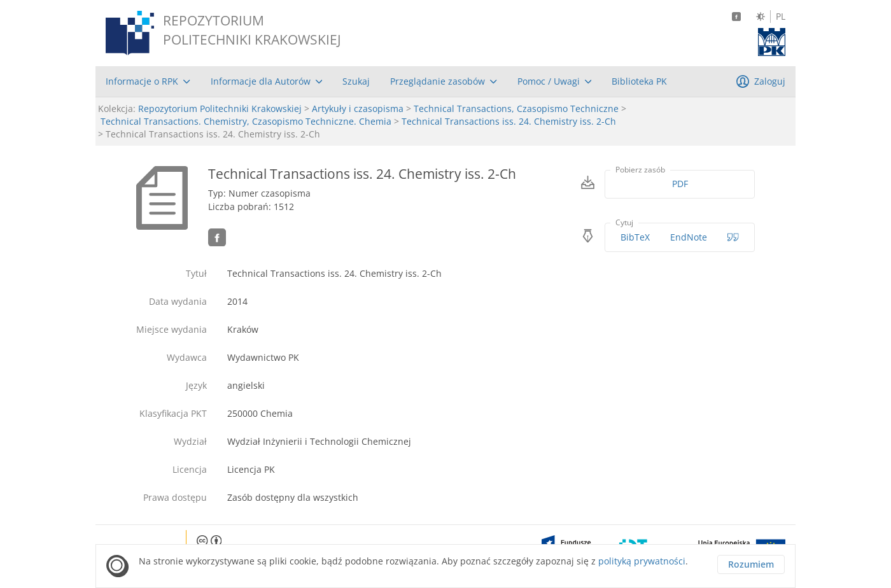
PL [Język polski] (781, 17)
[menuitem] (148, 81)
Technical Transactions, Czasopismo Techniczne (516, 108)
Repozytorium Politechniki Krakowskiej (220, 108)
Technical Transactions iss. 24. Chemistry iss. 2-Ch (509, 121)
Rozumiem (751, 564)
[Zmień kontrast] (761, 17)
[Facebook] (736, 17)
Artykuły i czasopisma (358, 108)
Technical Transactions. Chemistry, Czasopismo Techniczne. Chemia (246, 121)
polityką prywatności (642, 561)
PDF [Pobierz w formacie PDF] (680, 184)
